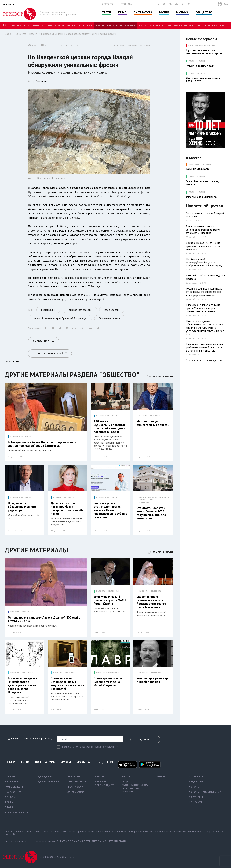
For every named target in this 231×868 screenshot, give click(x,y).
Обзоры (201, 73)
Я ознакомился (70, 747)
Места (142, 25)
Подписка (126, 4)
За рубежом (157, 25)
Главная (9, 34)
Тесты (9, 802)
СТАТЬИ (14, 437)
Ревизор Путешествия (210, 25)
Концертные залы (131, 788)
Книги (161, 776)
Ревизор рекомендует (121, 25)
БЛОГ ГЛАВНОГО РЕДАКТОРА (202, 46)
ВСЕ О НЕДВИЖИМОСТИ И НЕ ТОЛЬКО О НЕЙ (153, 499)
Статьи (201, 61)
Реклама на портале (180, 25)
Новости (38, 25)
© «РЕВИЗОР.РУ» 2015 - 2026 (57, 857)
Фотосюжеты (14, 787)
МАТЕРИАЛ (145, 45)
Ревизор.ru (41, 81)
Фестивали (75, 787)
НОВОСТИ (132, 45)
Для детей (45, 776)
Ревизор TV (13, 792)
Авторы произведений (205, 792)
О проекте (107, 4)
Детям (71, 25)
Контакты (196, 802)
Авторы (194, 787)
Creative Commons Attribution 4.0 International (92, 841)
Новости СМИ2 (12, 362)
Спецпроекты (55, 25)
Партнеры (196, 797)
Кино (122, 12)
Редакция (196, 782)
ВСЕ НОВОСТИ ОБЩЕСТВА (207, 360)
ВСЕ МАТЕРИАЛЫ (163, 376)
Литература (143, 12)
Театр (106, 12)
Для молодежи (49, 782)
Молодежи (86, 25)
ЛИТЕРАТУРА (195, 164)
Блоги (9, 807)
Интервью (12, 782)
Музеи (164, 12)
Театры (126, 781)
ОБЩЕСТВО (119, 45)
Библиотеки (128, 791)
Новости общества (204, 206)
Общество (204, 12)
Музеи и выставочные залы (135, 785)
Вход (226, 4)
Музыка (182, 12)
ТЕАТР (192, 61)
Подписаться (145, 740)
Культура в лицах (17, 812)
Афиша (100, 25)
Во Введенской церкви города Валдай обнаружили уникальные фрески (79, 34)
